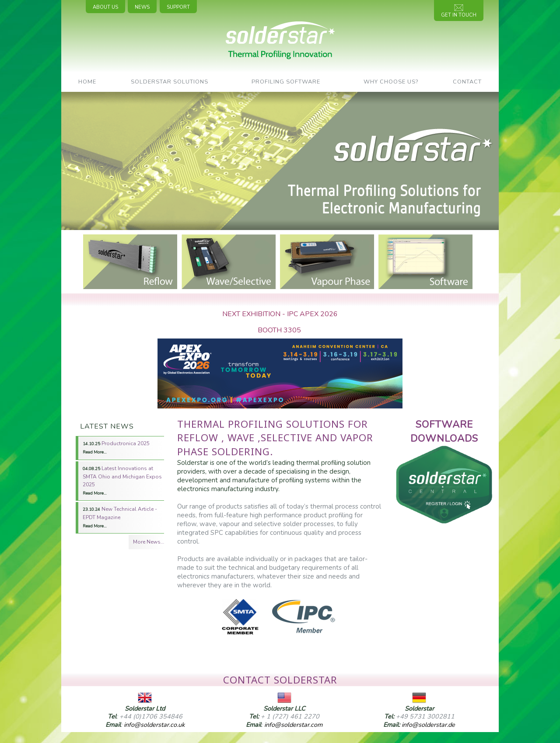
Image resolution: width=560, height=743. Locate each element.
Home (87, 82)
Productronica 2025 (116, 447)
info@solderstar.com (293, 725)
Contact (467, 82)
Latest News (107, 426)
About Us (105, 7)
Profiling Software (286, 82)
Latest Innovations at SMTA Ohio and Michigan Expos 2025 (122, 480)
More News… (149, 542)
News (142, 7)
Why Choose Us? (391, 82)
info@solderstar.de (428, 725)
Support (178, 7)
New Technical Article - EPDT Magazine (120, 517)
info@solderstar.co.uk (154, 725)
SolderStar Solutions (170, 82)
